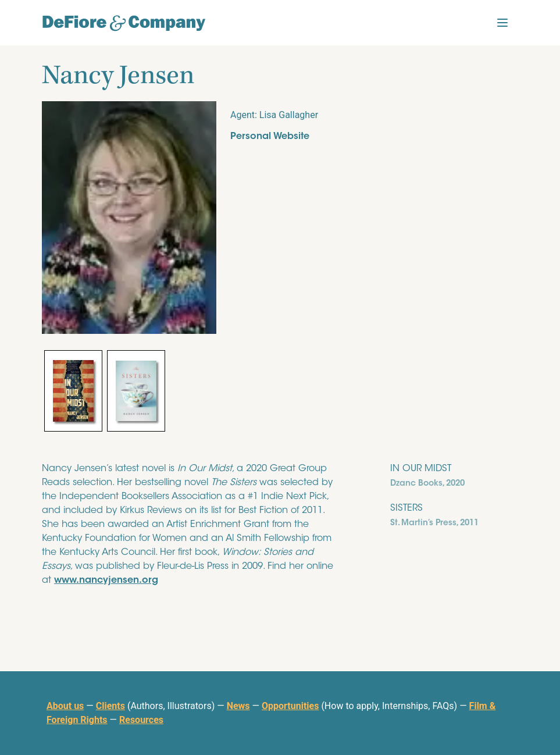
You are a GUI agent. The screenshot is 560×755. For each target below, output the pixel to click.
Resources (141, 720)
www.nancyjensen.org (106, 581)
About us (65, 706)
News (238, 706)
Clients (110, 706)
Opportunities (290, 706)
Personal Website (270, 137)
